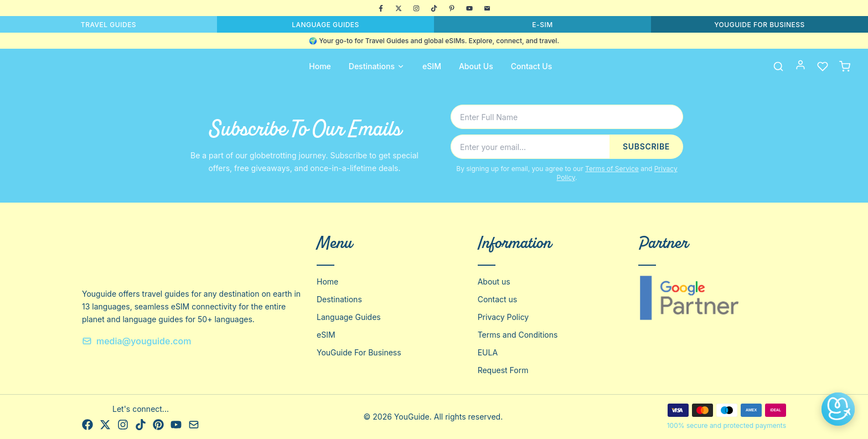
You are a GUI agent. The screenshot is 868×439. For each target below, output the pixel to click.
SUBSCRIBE (646, 146)
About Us (476, 66)
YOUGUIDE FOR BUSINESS (759, 25)
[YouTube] (469, 8)
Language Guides (349, 317)
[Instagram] (416, 8)
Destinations (377, 66)
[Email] (487, 8)
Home (320, 66)
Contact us (498, 299)
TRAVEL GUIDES (108, 25)
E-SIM (542, 25)
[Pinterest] (452, 8)
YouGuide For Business (359, 352)
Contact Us (531, 66)
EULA (488, 352)
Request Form (503, 370)
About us (494, 282)
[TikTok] (434, 8)
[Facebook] (381, 8)
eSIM (432, 66)
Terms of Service (612, 169)
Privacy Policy (503, 317)
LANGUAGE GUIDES (325, 25)
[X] (399, 8)
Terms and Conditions (518, 335)
